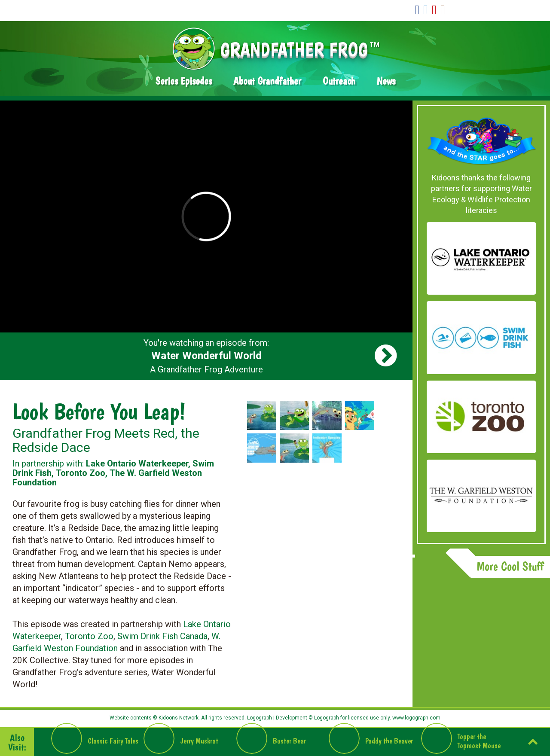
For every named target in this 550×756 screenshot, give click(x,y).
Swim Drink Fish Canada (162, 636)
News (386, 81)
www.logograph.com (416, 718)
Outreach (339, 81)
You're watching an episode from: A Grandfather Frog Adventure (206, 356)
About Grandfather (267, 81)
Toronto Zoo (89, 636)
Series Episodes (184, 81)
